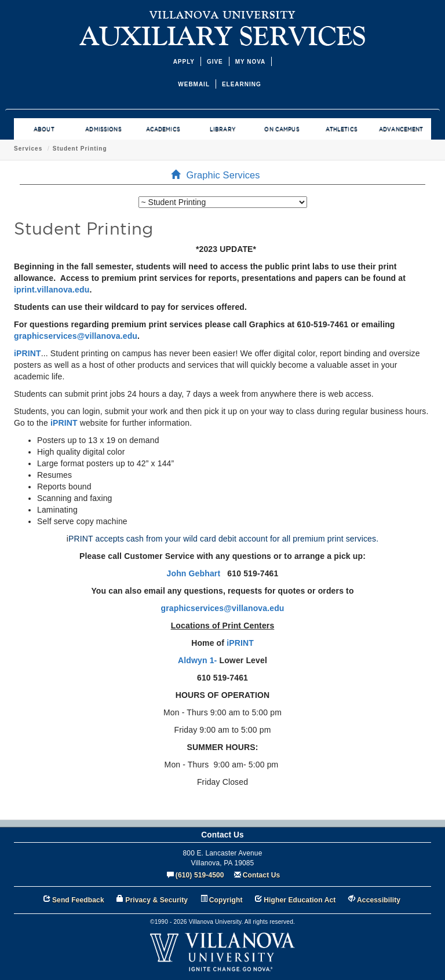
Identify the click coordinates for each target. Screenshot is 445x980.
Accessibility (379, 900)
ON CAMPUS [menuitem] (282, 129)
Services (196, 149)
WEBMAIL (194, 84)
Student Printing (248, 149)
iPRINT (28, 353)
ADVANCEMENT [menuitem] (401, 129)
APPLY (184, 62)
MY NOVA (251, 62)
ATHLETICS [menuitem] (342, 129)
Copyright (226, 900)
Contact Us (262, 875)
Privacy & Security (156, 900)
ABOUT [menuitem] (44, 129)
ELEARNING (242, 84)
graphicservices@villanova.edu (76, 336)
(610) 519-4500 (200, 875)
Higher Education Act (300, 900)
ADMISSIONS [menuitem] (103, 129)
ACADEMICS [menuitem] (163, 129)
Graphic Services (144, 149)
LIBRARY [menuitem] (222, 129)
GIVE (215, 62)
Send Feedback (78, 900)
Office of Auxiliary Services (59, 149)
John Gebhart (194, 573)
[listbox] (223, 202)
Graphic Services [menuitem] (219, 175)
